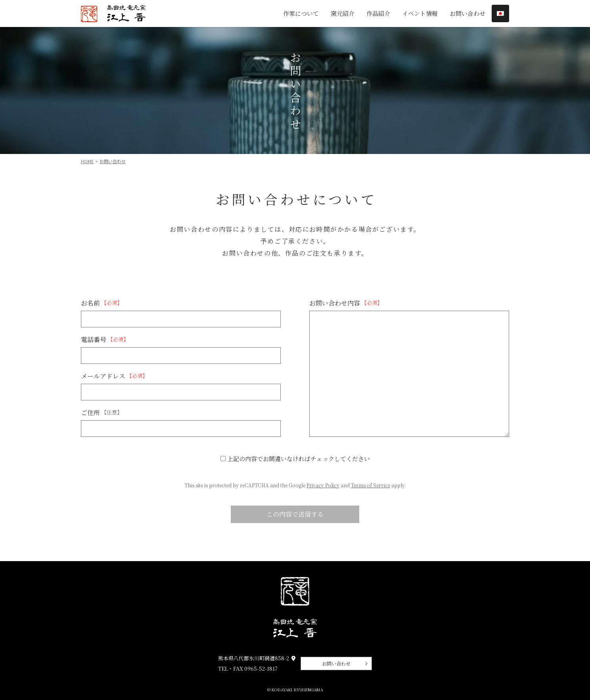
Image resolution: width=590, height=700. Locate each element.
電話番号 (105, 339)
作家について (301, 13)
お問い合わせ (467, 13)
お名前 (102, 303)
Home (87, 161)
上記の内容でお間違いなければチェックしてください (295, 459)
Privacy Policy (323, 485)
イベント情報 (420, 13)
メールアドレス (114, 376)
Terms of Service (371, 485)
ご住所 (102, 412)
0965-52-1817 (261, 668)
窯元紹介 (343, 13)
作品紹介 (378, 13)
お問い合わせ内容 (346, 303)
